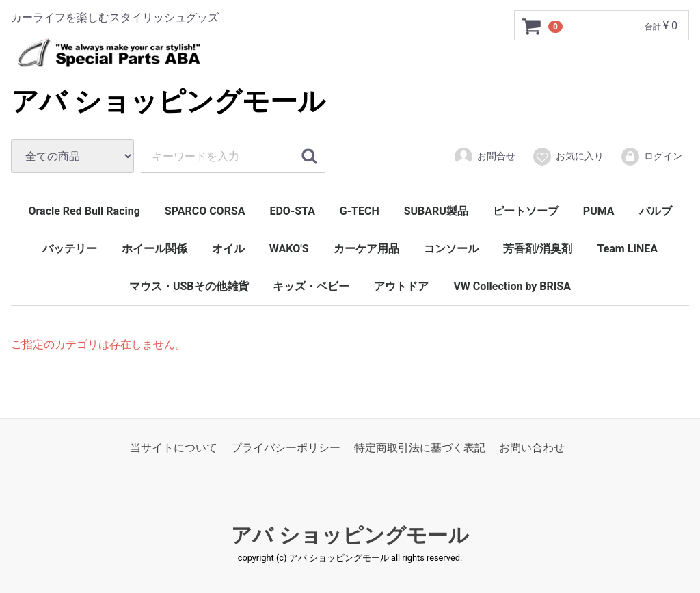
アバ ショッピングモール (168, 102)
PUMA (599, 211)
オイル (228, 249)
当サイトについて (174, 448)
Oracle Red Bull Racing (84, 211)
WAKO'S (289, 249)
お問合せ (484, 157)
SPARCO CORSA (205, 211)
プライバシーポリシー (286, 448)
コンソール (451, 249)
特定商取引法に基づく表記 (420, 448)
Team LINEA (627, 249)
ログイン (651, 157)
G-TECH (360, 211)
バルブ (656, 211)
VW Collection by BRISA (512, 286)
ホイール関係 (154, 249)
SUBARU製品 (436, 211)
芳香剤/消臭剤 (538, 249)
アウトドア (401, 286)
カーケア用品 (366, 249)
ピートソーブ (526, 211)
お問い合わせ (532, 448)
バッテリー (70, 249)
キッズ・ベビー (311, 286)
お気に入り (568, 157)
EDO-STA (292, 211)
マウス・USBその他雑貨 (189, 286)
